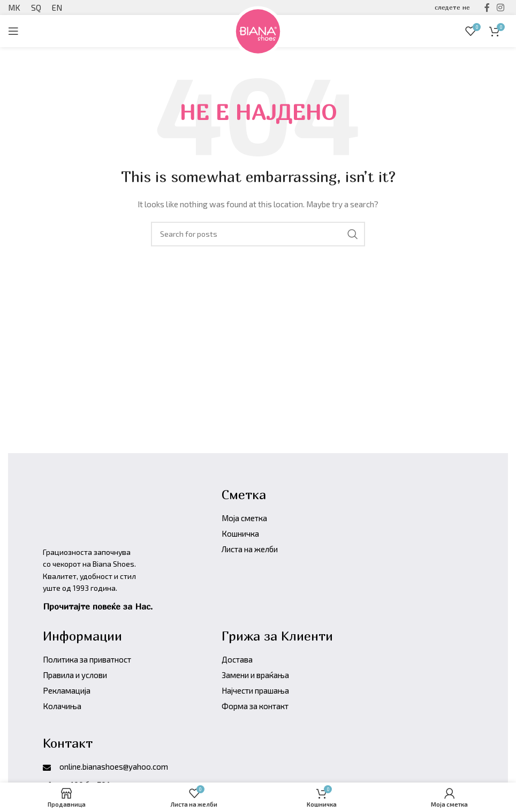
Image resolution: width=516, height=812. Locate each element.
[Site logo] (258, 30)
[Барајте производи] (258, 234)
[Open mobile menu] (13, 31)
